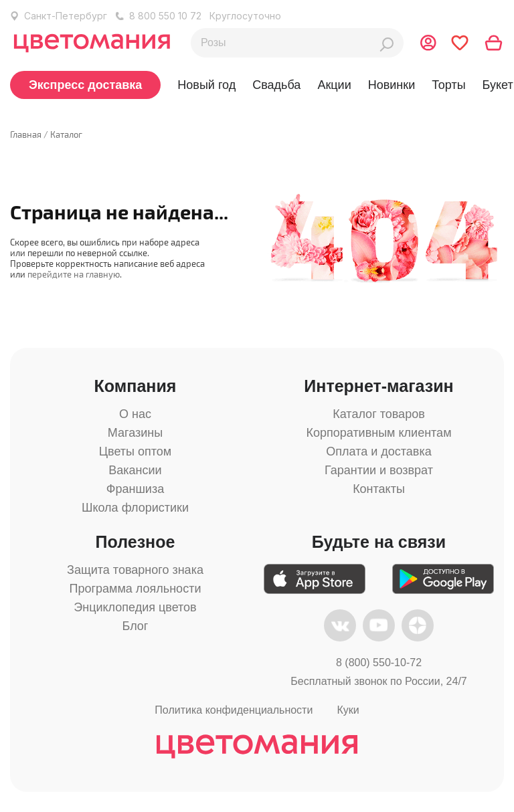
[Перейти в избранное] (460, 43)
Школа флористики (135, 508)
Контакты (379, 489)
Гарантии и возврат (379, 470)
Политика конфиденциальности (234, 710)
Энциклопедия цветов (135, 607)
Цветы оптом (135, 451)
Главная (26, 134)
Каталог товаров (378, 414)
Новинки (392, 85)
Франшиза (135, 489)
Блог (136, 626)
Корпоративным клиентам (378, 433)
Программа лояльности (136, 589)
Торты (448, 85)
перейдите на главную (74, 274)
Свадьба (276, 85)
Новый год (206, 85)
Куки (348, 710)
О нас (135, 414)
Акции (334, 85)
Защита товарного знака (135, 570)
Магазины (135, 433)
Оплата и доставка (378, 451)
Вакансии (135, 470)
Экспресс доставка (85, 85)
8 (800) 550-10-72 (379, 663)
